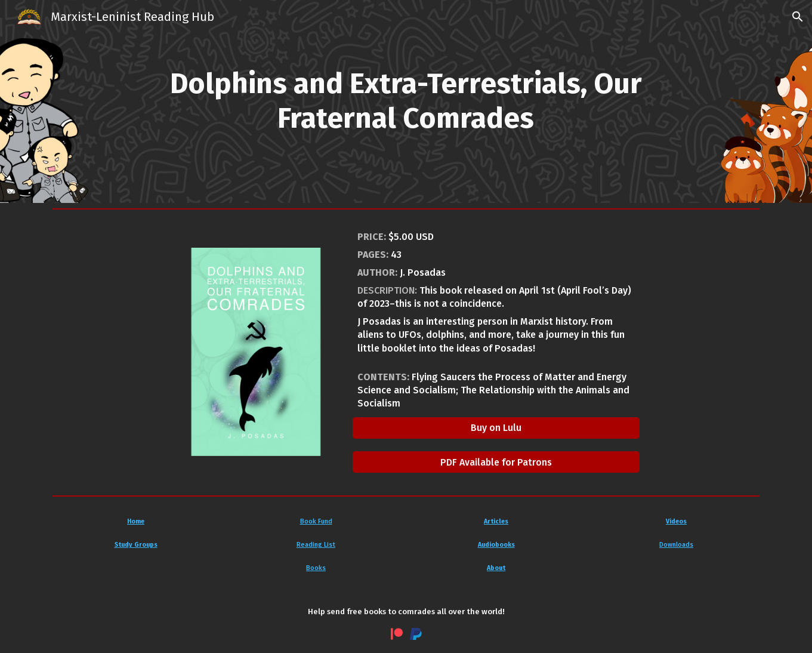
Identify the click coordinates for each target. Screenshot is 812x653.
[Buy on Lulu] (496, 428)
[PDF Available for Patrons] (496, 462)
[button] (798, 17)
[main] (406, 101)
